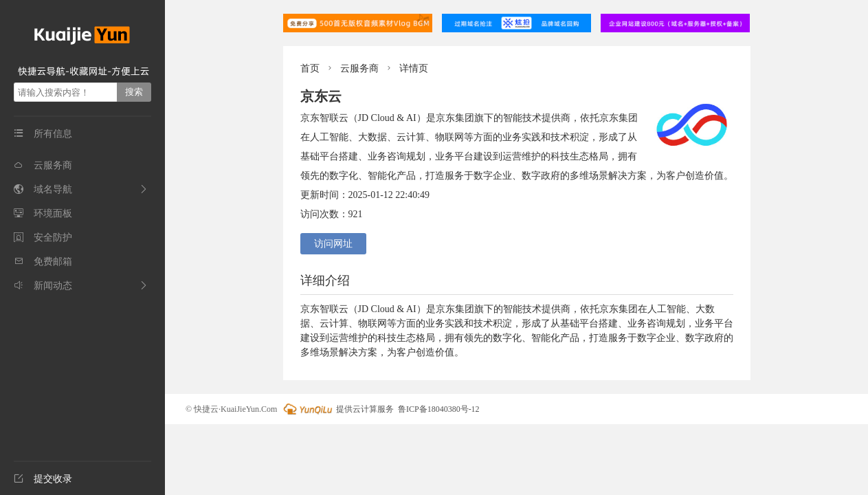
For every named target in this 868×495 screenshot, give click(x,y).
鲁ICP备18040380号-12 (439, 409)
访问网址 (333, 244)
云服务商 (43, 165)
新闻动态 (43, 286)
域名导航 (43, 189)
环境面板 (43, 213)
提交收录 (43, 479)
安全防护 (43, 238)
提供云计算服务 (337, 409)
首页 (310, 68)
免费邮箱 (43, 262)
